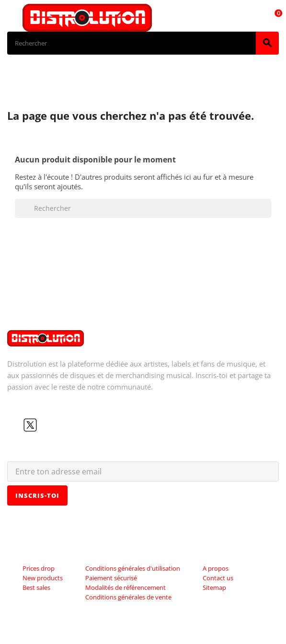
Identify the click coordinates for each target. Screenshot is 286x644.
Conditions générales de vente (128, 597)
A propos (216, 568)
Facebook (15, 425)
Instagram (61, 425)
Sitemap (214, 587)
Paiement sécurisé (111, 578)
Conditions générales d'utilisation (133, 568)
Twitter (30, 425)
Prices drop (39, 568)
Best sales (36, 587)
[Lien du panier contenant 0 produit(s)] (273, 18)
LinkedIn (76, 425)
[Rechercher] (132, 43)
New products (43, 578)
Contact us (218, 578)
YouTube (46, 425)
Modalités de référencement (126, 587)
